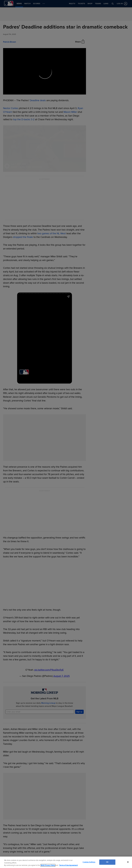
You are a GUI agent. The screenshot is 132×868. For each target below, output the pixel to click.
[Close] (128, 862)
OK (107, 862)
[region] (66, 862)
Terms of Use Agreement (68, 865)
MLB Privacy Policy (48, 865)
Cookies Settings (89, 862)
